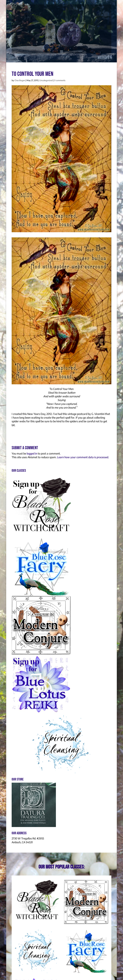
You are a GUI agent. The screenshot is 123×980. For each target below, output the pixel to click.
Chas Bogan (20, 80)
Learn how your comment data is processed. (83, 457)
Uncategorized (46, 80)
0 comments (60, 80)
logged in (32, 453)
